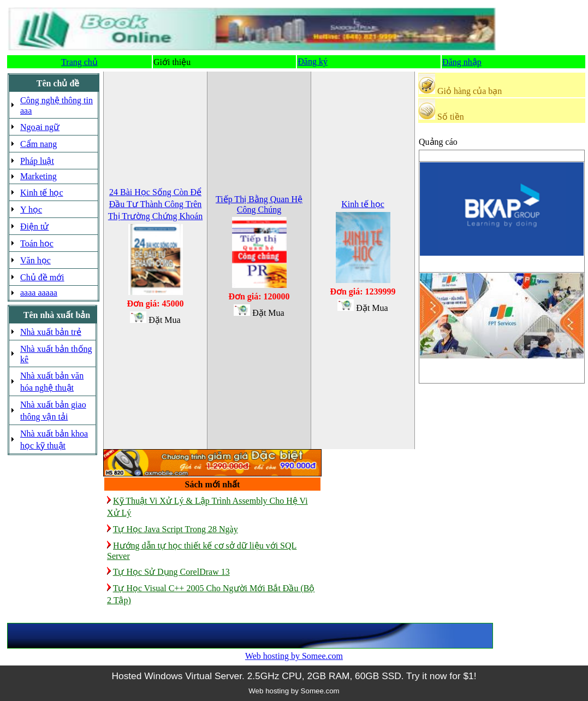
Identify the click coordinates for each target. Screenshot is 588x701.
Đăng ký (313, 61)
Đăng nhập (462, 62)
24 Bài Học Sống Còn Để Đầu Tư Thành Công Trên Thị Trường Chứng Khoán (155, 204)
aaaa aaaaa (39, 293)
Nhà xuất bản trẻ (51, 332)
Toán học (37, 243)
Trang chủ (79, 62)
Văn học (35, 260)
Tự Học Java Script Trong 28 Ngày (176, 529)
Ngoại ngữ (40, 127)
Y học (31, 210)
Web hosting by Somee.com (294, 656)
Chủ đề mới (42, 277)
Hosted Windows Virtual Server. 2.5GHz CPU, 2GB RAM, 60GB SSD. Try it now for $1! (294, 676)
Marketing (38, 176)
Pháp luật (37, 161)
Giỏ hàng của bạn (470, 91)
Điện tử (34, 226)
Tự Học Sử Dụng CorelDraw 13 (171, 572)
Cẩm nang (38, 144)
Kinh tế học (42, 193)
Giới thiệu (172, 62)
